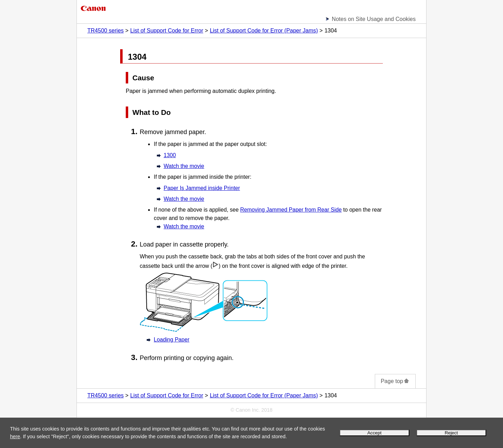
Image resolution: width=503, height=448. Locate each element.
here (15, 436)
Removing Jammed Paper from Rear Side (291, 210)
